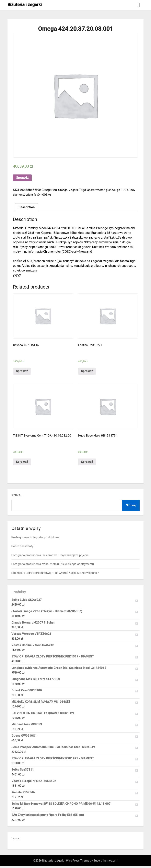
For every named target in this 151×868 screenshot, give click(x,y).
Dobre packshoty (22, 548)
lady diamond (22, 195)
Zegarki (75, 190)
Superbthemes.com (106, 863)
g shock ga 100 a (119, 190)
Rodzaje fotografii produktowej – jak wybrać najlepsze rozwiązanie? (55, 575)
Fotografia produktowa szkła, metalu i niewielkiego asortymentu (53, 566)
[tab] (27, 207)
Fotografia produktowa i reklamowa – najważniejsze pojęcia (50, 557)
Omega (63, 190)
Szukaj (17, 497)
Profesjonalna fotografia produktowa (35, 539)
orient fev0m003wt (46, 195)
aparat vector (98, 190)
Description (27, 207)
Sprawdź (22, 178)
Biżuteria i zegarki (25, 5)
